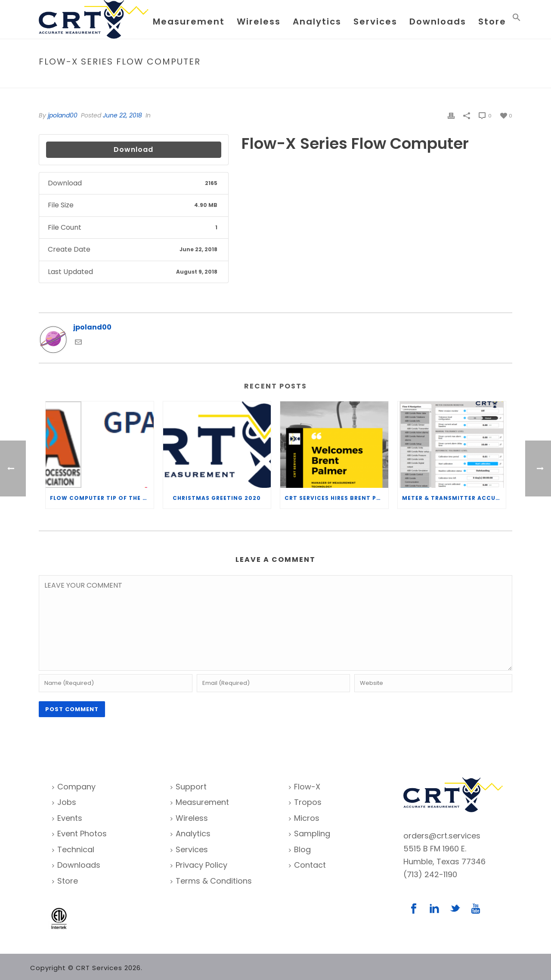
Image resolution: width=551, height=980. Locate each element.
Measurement (189, 22)
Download (133, 149)
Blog (300, 849)
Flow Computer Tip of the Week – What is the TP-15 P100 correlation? (102, 498)
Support (189, 787)
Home (390, 80)
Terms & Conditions (211, 881)
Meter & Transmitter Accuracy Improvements (454, 498)
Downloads (438, 22)
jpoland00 (63, 115)
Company (74, 787)
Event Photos (79, 834)
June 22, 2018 (122, 115)
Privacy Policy (199, 865)
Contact (307, 865)
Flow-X (305, 787)
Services (375, 22)
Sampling (310, 834)
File (408, 80)
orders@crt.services (442, 836)
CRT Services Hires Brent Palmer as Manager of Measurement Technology (336, 498)
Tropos (305, 802)
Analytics (317, 22)
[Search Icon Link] (517, 19)
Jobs (64, 802)
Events (67, 818)
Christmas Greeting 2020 (217, 498)
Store (492, 22)
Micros (304, 818)
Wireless (259, 22)
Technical (73, 849)
